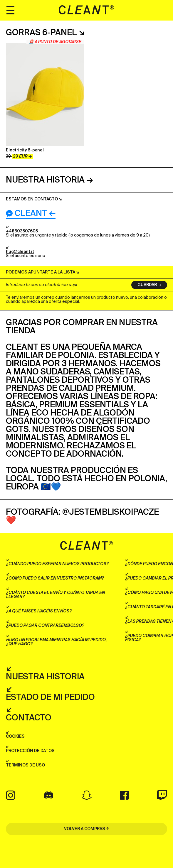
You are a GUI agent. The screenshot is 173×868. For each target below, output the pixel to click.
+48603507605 (22, 231)
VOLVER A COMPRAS (85, 829)
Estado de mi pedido (50, 698)
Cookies (15, 737)
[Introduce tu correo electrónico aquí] (65, 285)
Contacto (29, 718)
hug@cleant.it (20, 252)
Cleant (27, 214)
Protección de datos (30, 751)
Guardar (147, 285)
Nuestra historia (45, 180)
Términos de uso (25, 765)
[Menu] (10, 10)
